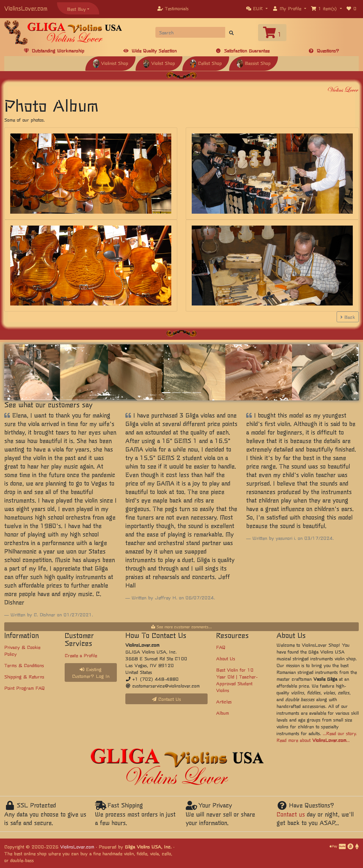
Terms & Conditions (24, 665)
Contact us (291, 814)
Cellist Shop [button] (206, 63)
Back (348, 317)
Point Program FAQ (25, 688)
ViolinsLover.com (26, 8)
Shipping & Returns (24, 676)
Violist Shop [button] (159, 63)
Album (222, 713)
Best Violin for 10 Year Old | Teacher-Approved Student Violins (237, 680)
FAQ (221, 647)
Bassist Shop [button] (254, 63)
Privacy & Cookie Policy (22, 650)
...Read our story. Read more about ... (317, 737)
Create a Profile (81, 655)
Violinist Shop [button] (110, 63)
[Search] (190, 32)
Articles (224, 701)
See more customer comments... (181, 627)
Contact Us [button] (166, 699)
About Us (226, 658)
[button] (257, 8)
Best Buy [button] (76, 9)
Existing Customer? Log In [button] (91, 672)
